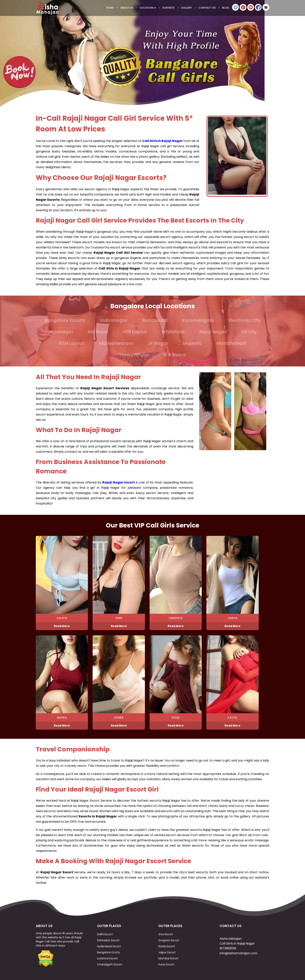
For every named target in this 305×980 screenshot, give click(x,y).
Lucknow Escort (107, 958)
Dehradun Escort (108, 940)
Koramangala (198, 320)
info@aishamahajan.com (238, 953)
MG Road (98, 332)
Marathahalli (231, 343)
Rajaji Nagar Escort (119, 482)
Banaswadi (155, 320)
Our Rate (168, 8)
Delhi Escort (105, 934)
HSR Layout (135, 332)
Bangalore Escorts (65, 320)
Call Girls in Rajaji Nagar (162, 141)
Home (110, 8)
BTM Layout (72, 343)
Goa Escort (166, 934)
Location (148, 8)
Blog (226, 8)
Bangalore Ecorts (108, 952)
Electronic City (245, 320)
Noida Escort (167, 946)
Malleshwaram (116, 343)
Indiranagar (114, 320)
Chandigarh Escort (110, 964)
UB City (249, 332)
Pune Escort (166, 964)
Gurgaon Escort (169, 940)
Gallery (186, 8)
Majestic (192, 343)
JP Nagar (158, 343)
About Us (127, 8)
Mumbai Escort (168, 958)
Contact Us (207, 8)
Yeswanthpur (134, 355)
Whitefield (173, 332)
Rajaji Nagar (213, 332)
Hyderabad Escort (109, 946)
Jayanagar (61, 332)
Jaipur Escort (167, 952)
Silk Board (175, 355)
